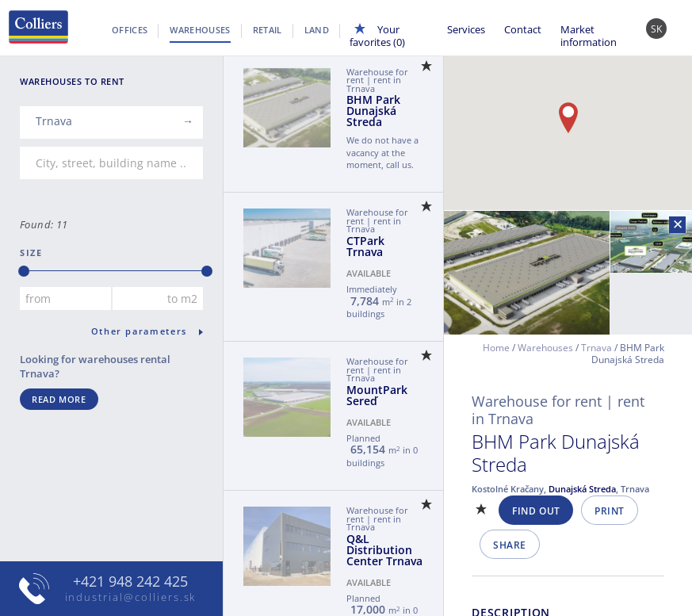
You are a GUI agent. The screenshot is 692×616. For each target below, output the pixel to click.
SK (657, 29)
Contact (523, 29)
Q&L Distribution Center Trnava (384, 550)
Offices (130, 30)
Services (466, 29)
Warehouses (200, 30)
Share (510, 545)
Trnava (596, 348)
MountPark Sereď (377, 395)
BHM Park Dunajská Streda (373, 111)
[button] (568, 118)
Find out (536, 511)
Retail (268, 30)
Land (317, 30)
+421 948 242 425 (130, 581)
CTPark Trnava (365, 246)
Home (496, 348)
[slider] (24, 271)
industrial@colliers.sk (131, 597)
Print (610, 511)
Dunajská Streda (582, 489)
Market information (589, 36)
